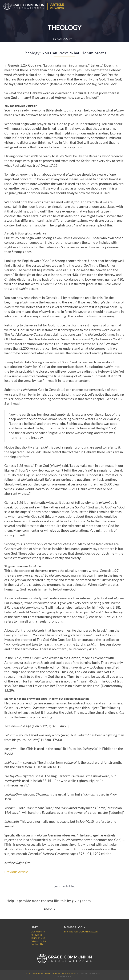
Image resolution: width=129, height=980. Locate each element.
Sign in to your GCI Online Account (81, 932)
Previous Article (16, 872)
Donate (50, 908)
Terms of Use (38, 938)
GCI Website (38, 932)
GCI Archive (64, 976)
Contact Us (37, 944)
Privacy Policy (38, 941)
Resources (36, 935)
